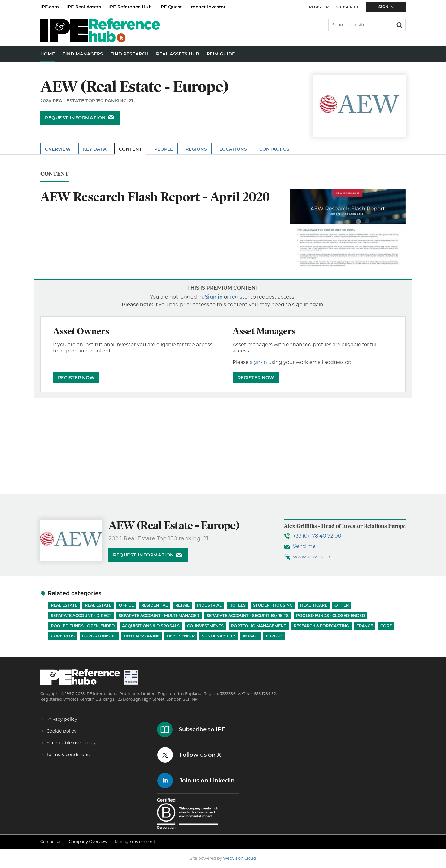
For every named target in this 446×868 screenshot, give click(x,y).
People (164, 149)
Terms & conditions (68, 755)
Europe (274, 636)
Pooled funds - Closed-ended (330, 616)
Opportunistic (99, 636)
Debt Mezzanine (142, 636)
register (240, 297)
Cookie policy (61, 731)
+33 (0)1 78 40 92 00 (317, 536)
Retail (182, 605)
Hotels (237, 605)
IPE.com (50, 7)
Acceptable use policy (71, 743)
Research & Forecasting (321, 626)
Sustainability (219, 636)
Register (319, 7)
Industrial (209, 605)
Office (126, 605)
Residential (155, 605)
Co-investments (205, 626)
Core (386, 626)
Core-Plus (63, 636)
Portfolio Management (259, 626)
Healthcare (314, 605)
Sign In (386, 7)
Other (342, 605)
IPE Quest (171, 7)
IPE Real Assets (84, 7)
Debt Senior (181, 636)
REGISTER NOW (76, 378)
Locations (233, 149)
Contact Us (274, 149)
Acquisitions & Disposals (151, 626)
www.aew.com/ (312, 557)
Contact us (51, 841)
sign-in (258, 362)
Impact (251, 636)
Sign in (214, 297)
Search (399, 24)
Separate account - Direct (81, 616)
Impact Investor (207, 7)
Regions (196, 149)
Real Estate (64, 605)
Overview (58, 149)
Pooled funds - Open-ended (83, 626)
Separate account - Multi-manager (159, 616)
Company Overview (88, 841)
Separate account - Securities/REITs (248, 616)
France (365, 626)
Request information (75, 118)
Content (130, 149)
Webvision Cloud (240, 858)
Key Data (95, 149)
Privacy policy (62, 719)
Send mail (305, 546)
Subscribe (348, 7)
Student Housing (273, 605)
